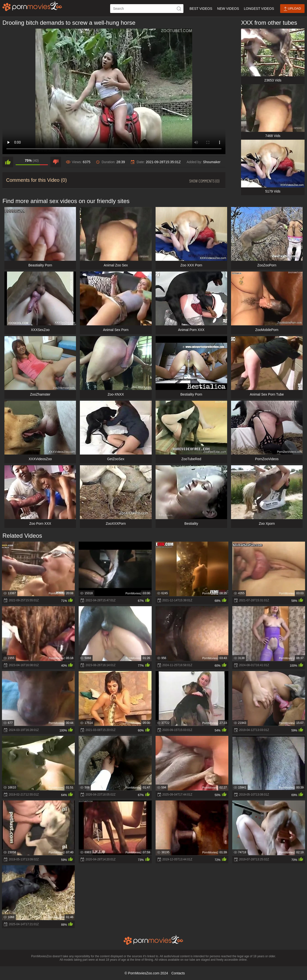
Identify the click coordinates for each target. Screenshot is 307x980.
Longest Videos (259, 9)
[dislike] (56, 162)
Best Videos (201, 9)
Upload (292, 9)
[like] (8, 162)
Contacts (178, 973)
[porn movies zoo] (32, 6)
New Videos (228, 9)
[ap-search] (147, 9)
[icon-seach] (179, 9)
